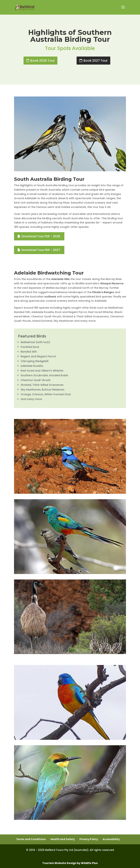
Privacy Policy (89, 839)
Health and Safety (63, 839)
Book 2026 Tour (43, 61)
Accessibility (111, 839)
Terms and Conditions (31, 839)
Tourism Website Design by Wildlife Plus (70, 863)
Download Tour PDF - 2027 (41, 250)
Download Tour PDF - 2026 (41, 236)
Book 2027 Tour (96, 61)
